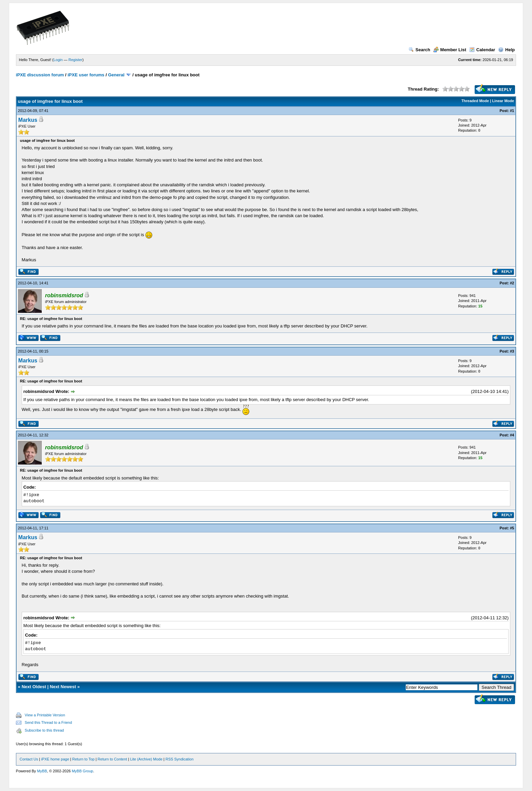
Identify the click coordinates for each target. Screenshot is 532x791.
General (116, 75)
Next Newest (63, 687)
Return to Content (112, 759)
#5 (512, 528)
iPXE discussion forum (40, 75)
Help (506, 50)
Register (75, 60)
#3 (512, 351)
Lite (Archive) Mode (146, 759)
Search (419, 50)
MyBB (42, 771)
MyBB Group (82, 771)
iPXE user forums (86, 75)
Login (58, 60)
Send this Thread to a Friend (48, 722)
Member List (450, 50)
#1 (512, 111)
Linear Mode (503, 101)
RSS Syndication (180, 759)
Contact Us (29, 759)
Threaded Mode (475, 101)
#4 (512, 435)
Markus (28, 120)
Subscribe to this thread (44, 730)
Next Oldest (34, 687)
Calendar (482, 50)
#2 (512, 283)
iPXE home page (55, 759)
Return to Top (83, 759)
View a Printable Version (45, 715)
